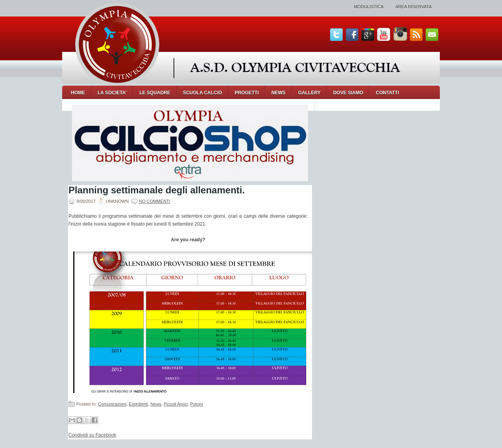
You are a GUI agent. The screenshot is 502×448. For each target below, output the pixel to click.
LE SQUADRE (155, 93)
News (156, 404)
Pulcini (196, 404)
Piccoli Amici (176, 404)
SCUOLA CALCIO (203, 93)
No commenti (154, 201)
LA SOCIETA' (112, 93)
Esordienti (138, 404)
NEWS (279, 93)
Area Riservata (413, 7)
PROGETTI (246, 93)
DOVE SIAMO (348, 93)
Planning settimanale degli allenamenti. (157, 190)
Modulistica (369, 7)
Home (78, 93)
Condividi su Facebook (92, 435)
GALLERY (309, 93)
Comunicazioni (112, 404)
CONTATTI (387, 93)
